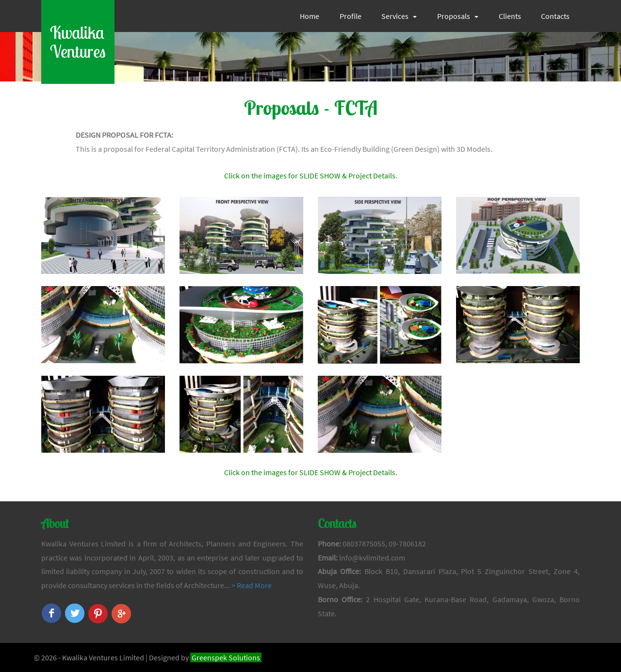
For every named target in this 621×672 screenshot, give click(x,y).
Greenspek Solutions (226, 657)
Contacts (555, 16)
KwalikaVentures (78, 42)
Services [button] (399, 16)
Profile (351, 16)
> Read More (252, 585)
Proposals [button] (458, 16)
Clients (510, 16)
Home (310, 16)
